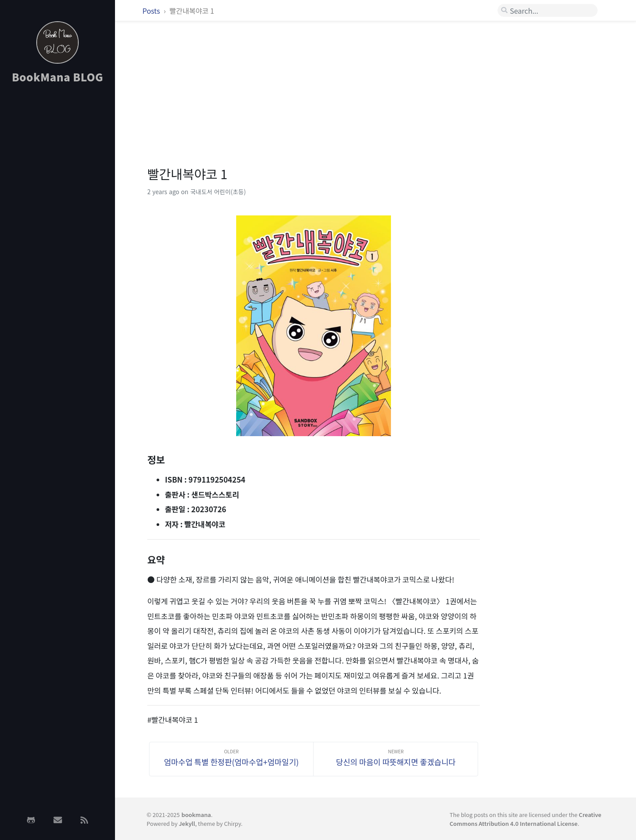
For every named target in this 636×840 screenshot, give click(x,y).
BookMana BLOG (58, 77)
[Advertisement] (57, 231)
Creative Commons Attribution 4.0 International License (526, 819)
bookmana (196, 815)
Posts (152, 11)
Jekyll (187, 823)
